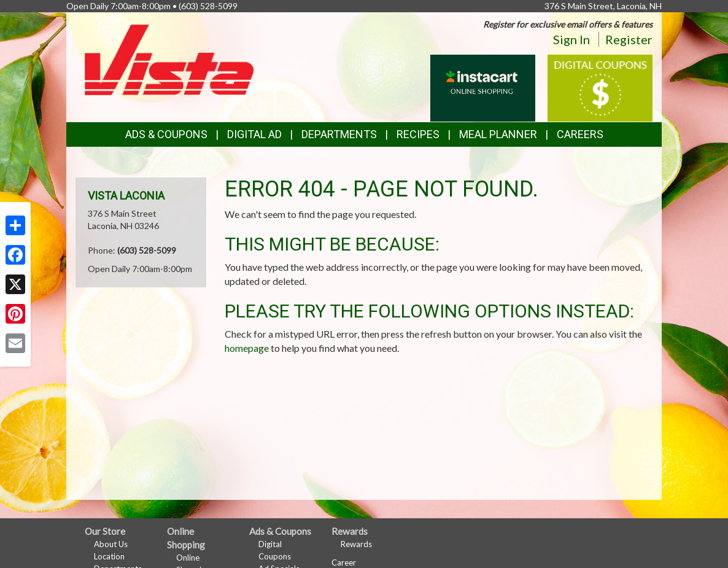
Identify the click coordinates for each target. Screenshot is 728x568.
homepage (247, 348)
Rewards (356, 544)
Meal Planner (498, 134)
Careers (580, 134)
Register (629, 39)
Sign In (571, 39)
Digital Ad (254, 134)
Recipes (418, 134)
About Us (111, 544)
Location (109, 556)
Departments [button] (339, 134)
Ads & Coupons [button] (166, 134)
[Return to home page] (169, 59)
